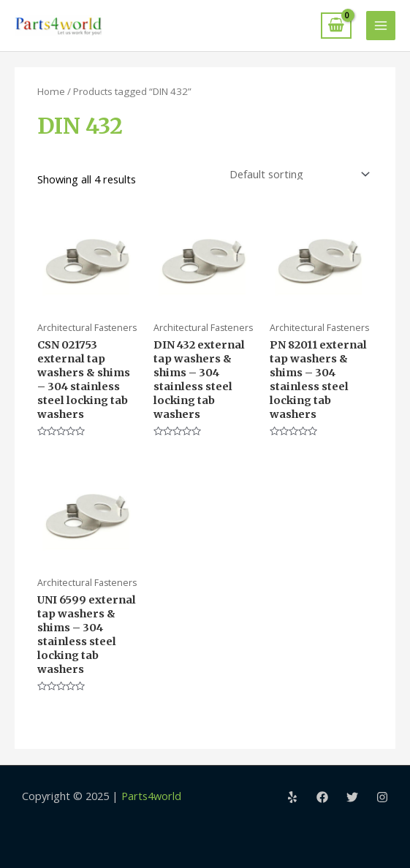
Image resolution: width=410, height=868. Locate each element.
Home (51, 91)
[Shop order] (297, 174)
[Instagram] (382, 797)
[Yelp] (292, 797)
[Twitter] (352, 797)
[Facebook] (322, 797)
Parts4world (151, 796)
